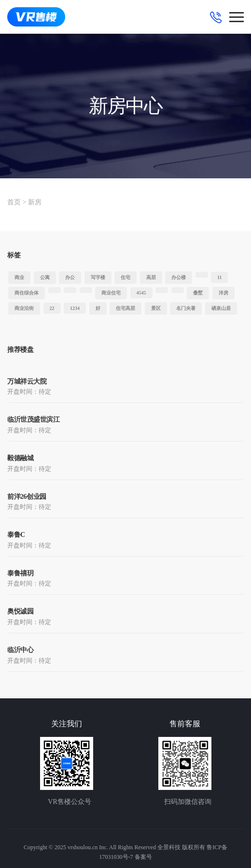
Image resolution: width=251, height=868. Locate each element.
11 (219, 277)
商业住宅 (111, 293)
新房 (35, 202)
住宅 (125, 277)
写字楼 (98, 277)
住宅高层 (125, 308)
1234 (75, 308)
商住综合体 (27, 293)
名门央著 (186, 308)
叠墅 (198, 293)
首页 (14, 202)
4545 (141, 293)
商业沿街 (24, 308)
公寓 (45, 277)
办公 (70, 277)
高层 (151, 277)
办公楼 (179, 277)
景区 (156, 308)
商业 (19, 277)
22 (52, 308)
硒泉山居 (221, 308)
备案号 (143, 857)
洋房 (223, 293)
